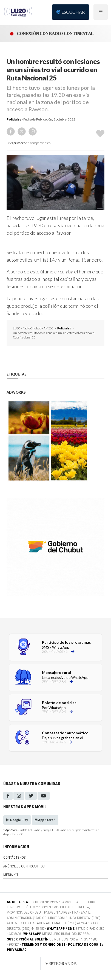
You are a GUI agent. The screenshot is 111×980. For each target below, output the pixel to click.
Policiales (14, 119)
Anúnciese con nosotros (24, 866)
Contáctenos (14, 857)
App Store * (45, 820)
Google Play (17, 820)
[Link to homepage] (56, 964)
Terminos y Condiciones (44, 944)
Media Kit (11, 875)
